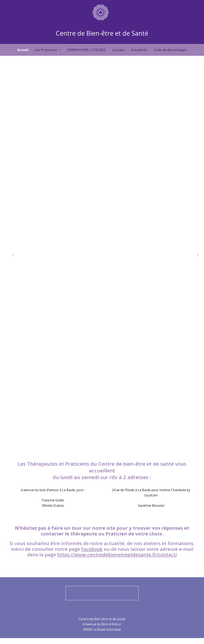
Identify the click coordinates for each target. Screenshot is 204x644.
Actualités (139, 50)
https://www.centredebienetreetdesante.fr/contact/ (117, 554)
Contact (118, 50)
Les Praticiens (48, 50)
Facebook (92, 549)
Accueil (23, 50)
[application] (59, 50)
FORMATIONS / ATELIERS (86, 50)
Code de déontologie (170, 50)
